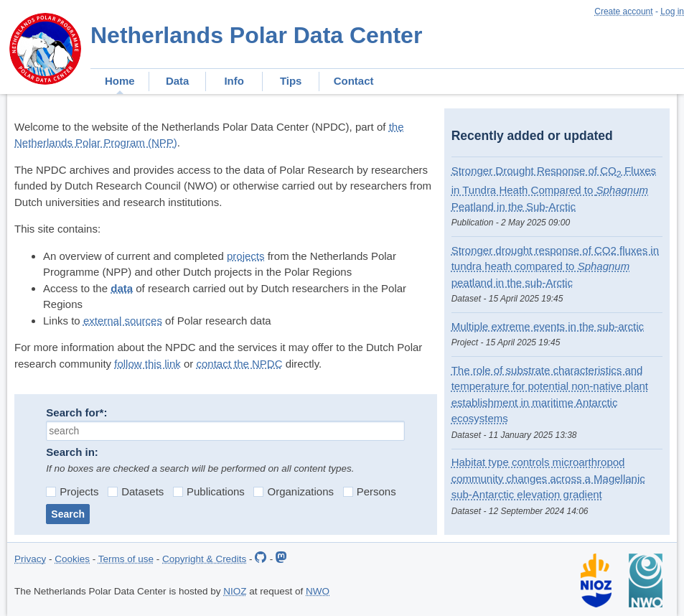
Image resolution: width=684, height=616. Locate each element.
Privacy (30, 559)
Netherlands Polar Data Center (256, 35)
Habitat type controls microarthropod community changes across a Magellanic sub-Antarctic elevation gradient (548, 478)
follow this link (147, 364)
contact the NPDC (239, 364)
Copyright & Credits (204, 559)
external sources (123, 321)
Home (120, 81)
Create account (623, 11)
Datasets (136, 491)
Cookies (72, 559)
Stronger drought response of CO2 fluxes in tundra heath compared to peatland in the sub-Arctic (555, 266)
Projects (72, 491)
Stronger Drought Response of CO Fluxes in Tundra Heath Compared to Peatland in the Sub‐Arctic (554, 188)
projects (246, 256)
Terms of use (126, 559)
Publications (209, 491)
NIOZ (235, 591)
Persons (370, 491)
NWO (318, 591)
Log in (672, 11)
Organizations (294, 491)
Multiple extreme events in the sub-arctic (548, 326)
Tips (291, 81)
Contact (354, 81)
